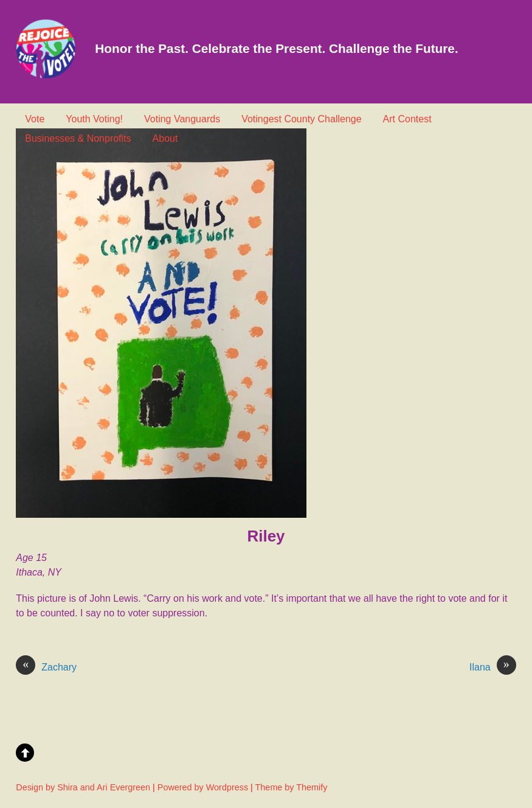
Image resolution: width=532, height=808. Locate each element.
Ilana (493, 667)
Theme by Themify (292, 787)
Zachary (46, 667)
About (165, 138)
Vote (35, 119)
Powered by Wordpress (203, 787)
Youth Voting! (94, 119)
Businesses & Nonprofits (78, 138)
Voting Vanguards (182, 119)
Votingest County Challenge (301, 119)
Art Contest (407, 119)
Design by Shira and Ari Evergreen (83, 787)
